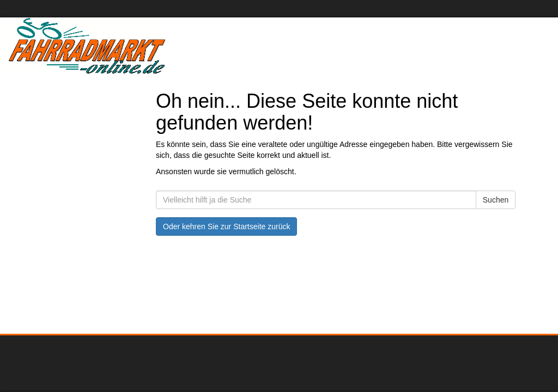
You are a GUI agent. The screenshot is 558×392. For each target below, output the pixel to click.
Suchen (496, 200)
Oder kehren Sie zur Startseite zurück (226, 226)
